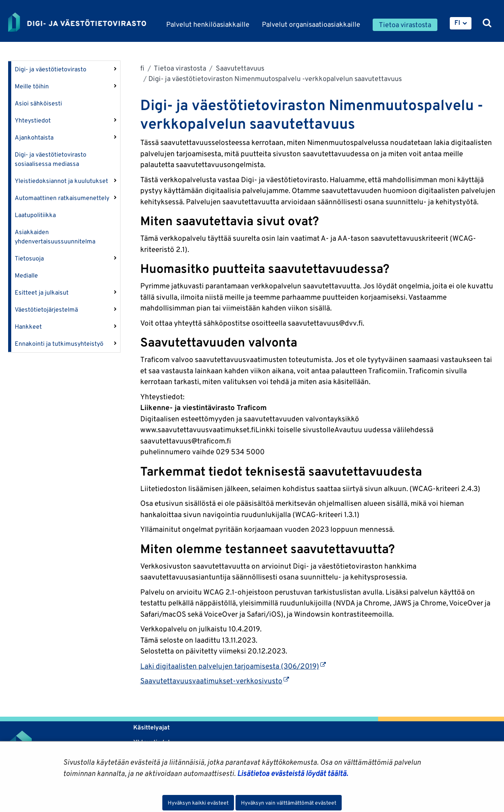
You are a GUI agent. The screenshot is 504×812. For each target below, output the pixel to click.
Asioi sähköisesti (38, 103)
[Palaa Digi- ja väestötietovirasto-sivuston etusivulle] (77, 22)
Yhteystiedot (33, 120)
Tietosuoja (29, 258)
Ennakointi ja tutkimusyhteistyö (59, 344)
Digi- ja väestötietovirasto (51, 69)
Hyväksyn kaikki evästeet (198, 803)
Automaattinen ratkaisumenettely (62, 198)
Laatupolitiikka (35, 215)
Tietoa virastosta (179, 68)
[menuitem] (461, 23)
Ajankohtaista (34, 137)
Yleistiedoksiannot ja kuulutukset (61, 181)
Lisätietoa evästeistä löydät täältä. (292, 773)
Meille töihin (32, 86)
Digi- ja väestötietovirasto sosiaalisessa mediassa (51, 159)
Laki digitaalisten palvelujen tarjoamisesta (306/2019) (233, 666)
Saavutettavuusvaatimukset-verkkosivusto (215, 681)
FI (457, 22)
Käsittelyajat (151, 727)
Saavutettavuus (239, 68)
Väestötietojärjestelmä (46, 309)
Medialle (26, 275)
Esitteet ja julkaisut (42, 292)
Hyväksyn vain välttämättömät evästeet (289, 803)
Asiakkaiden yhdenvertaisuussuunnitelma (55, 237)
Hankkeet (28, 327)
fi (142, 68)
